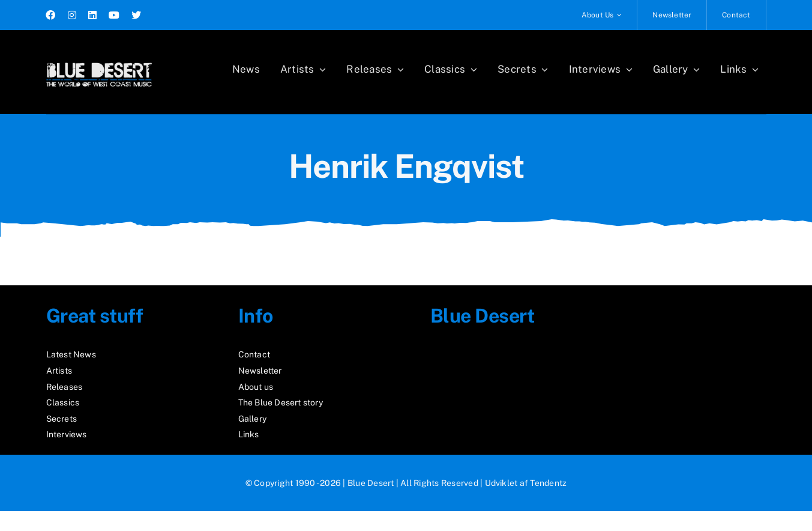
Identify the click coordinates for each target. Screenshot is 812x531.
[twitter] (136, 15)
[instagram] (72, 15)
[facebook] (50, 15)
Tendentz (548, 483)
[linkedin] (92, 15)
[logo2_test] (99, 59)
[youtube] (114, 15)
